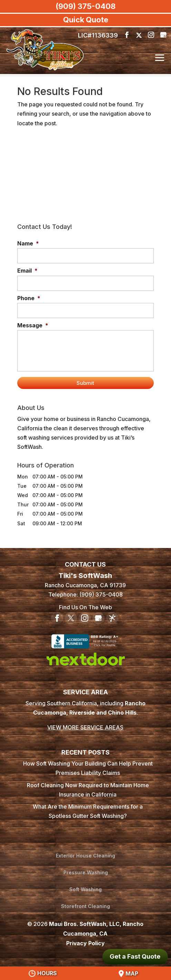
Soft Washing (85, 889)
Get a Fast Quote (135, 956)
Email (27, 271)
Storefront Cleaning (85, 906)
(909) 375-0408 (85, 6)
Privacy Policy (85, 942)
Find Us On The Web (85, 608)
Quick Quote (86, 20)
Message (33, 325)
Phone (29, 298)
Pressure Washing (86, 873)
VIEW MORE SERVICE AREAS (85, 728)
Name (28, 243)
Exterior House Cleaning (85, 856)
